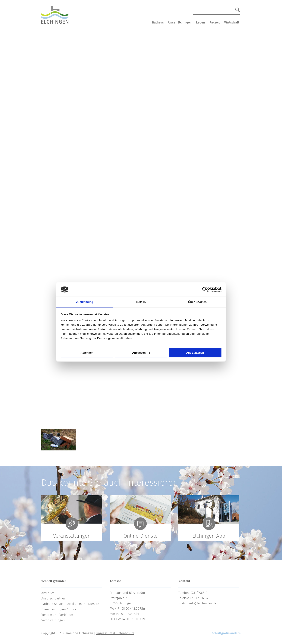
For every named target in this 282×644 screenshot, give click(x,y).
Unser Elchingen (180, 22)
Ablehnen (87, 352)
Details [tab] (141, 302)
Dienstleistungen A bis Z (59, 609)
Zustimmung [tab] (85, 302)
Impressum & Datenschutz (115, 633)
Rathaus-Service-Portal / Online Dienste (70, 604)
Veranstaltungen (53, 620)
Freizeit (215, 22)
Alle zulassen (195, 352)
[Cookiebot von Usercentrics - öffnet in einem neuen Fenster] (205, 290)
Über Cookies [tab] (197, 302)
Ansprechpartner (53, 598)
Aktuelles (48, 593)
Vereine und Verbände (57, 615)
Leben (201, 22)
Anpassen (141, 352)
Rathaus (158, 22)
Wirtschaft (232, 22)
